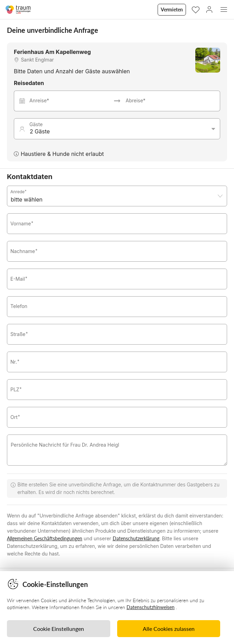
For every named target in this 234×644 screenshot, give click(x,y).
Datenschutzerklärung (136, 538)
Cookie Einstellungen (59, 629)
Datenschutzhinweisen (151, 607)
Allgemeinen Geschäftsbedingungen (45, 538)
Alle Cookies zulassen (169, 629)
